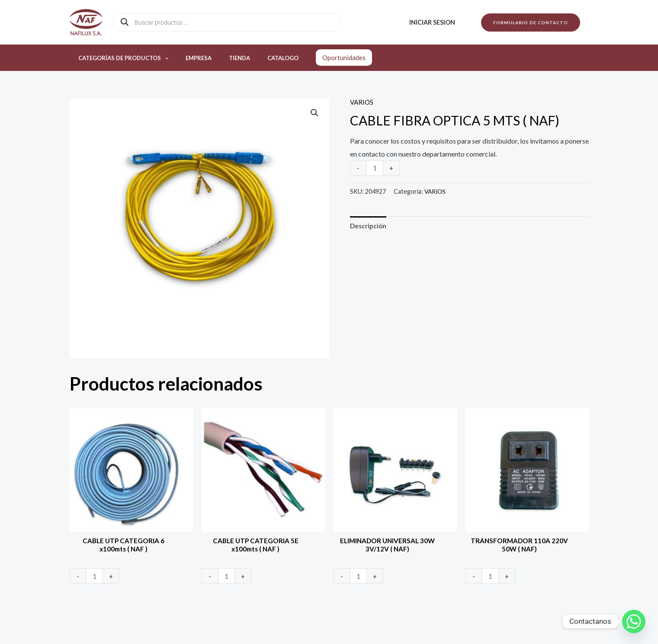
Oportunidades (320, 58)
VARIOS (362, 102)
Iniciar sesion (434, 22)
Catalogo (262, 58)
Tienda (224, 58)
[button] (531, 22)
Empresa (189, 58)
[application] (162, 58)
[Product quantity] (376, 168)
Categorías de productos (120, 58)
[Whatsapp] (634, 622)
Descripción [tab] (369, 226)
